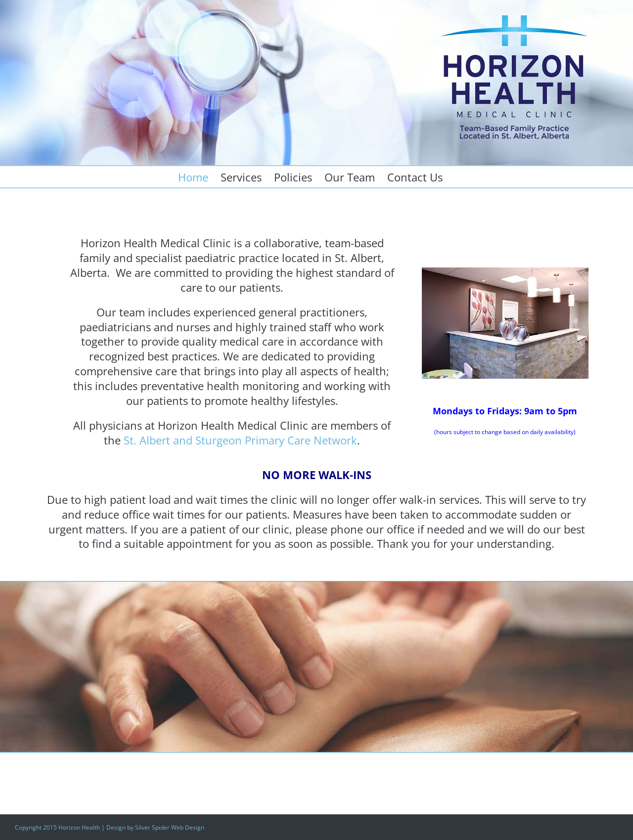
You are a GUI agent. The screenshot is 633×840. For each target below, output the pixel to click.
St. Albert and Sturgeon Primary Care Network (240, 440)
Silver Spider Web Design (170, 827)
